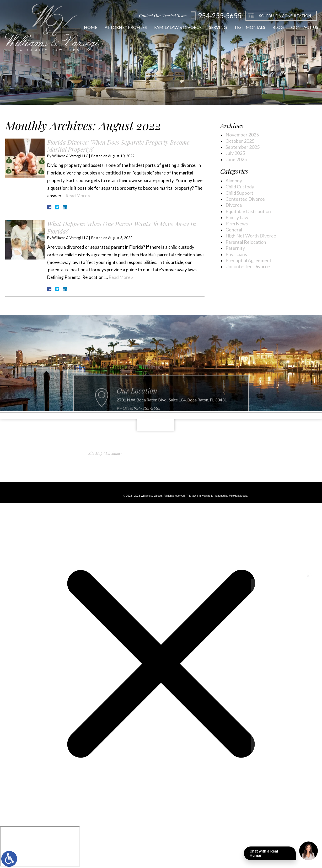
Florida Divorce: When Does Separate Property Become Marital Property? (118, 146)
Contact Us (300, 27)
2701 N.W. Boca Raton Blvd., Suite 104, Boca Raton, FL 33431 (172, 409)
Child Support (239, 193)
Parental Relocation (246, 242)
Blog (273, 27)
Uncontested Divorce (248, 266)
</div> (40, 846)
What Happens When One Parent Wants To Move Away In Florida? (122, 227)
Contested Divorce (245, 199)
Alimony (234, 181)
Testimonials (245, 27)
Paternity (235, 248)
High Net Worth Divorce (251, 236)
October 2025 (240, 141)
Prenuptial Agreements (249, 260)
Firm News (237, 224)
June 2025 (236, 159)
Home (86, 27)
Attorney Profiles (121, 27)
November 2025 (242, 135)
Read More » (78, 196)
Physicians (236, 254)
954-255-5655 (147, 417)
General (234, 230)
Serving (213, 27)
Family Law (237, 217)
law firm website (201, 496)
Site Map (95, 453)
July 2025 (235, 153)
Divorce (234, 205)
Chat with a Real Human (273, 854)
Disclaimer (114, 453)
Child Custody (240, 187)
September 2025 (243, 147)
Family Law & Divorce (173, 27)
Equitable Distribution (248, 211)
